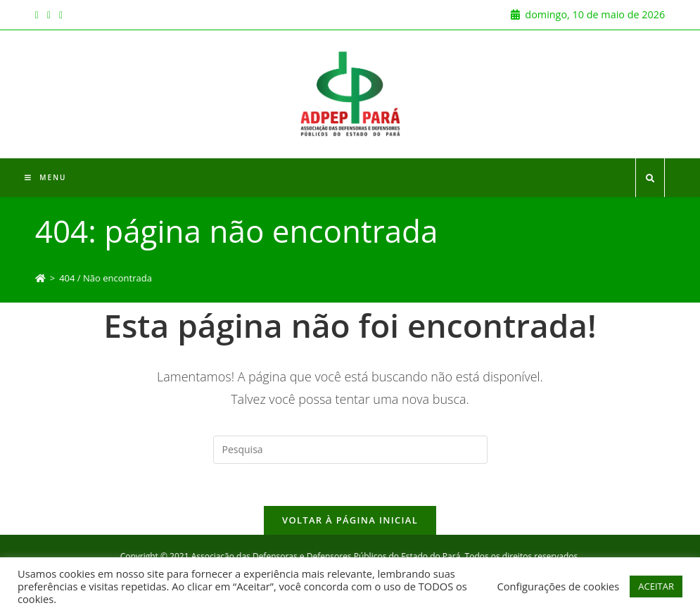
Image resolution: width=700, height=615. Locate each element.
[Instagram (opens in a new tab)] (49, 15)
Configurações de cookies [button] (558, 586)
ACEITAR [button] (656, 586)
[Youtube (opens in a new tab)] (61, 15)
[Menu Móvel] (46, 177)
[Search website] (650, 179)
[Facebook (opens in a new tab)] (39, 15)
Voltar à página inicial (350, 520)
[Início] (40, 278)
